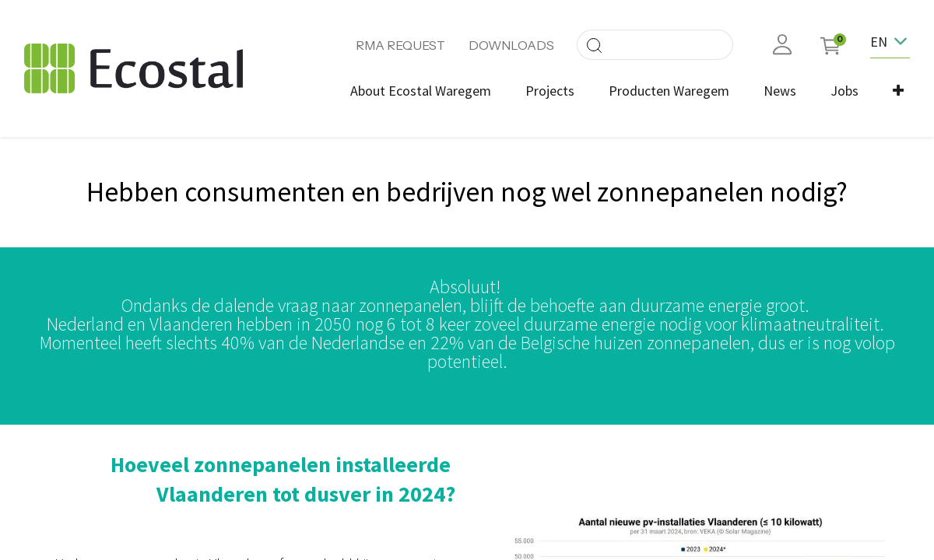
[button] (898, 91)
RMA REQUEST (400, 45)
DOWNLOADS (511, 45)
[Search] (594, 45)
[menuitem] (421, 91)
